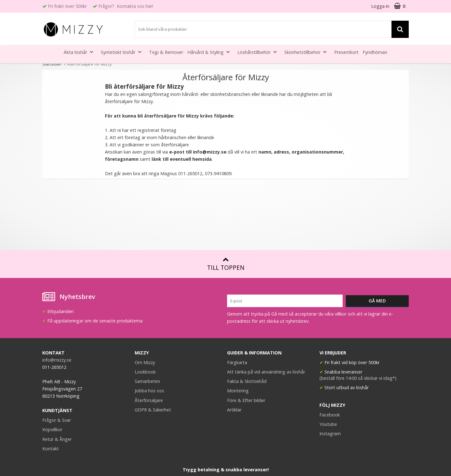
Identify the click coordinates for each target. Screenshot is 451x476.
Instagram (330, 434)
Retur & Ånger (57, 439)
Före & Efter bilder (246, 400)
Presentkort (346, 52)
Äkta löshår (80, 52)
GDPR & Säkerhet (153, 410)
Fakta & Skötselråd (247, 381)
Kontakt (51, 449)
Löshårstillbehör (259, 52)
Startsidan (52, 64)
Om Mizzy (145, 362)
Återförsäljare (149, 400)
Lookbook (145, 372)
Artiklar (234, 410)
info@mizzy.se (210, 152)
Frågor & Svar (57, 420)
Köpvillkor (52, 429)
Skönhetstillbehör (307, 52)
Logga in (380, 6)
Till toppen (226, 264)
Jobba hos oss (149, 391)
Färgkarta (237, 362)
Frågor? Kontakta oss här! (126, 6)
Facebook (330, 415)
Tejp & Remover (166, 52)
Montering (238, 391)
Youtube (328, 424)
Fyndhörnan (375, 52)
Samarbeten (147, 381)
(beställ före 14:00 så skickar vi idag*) (358, 378)
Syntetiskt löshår (123, 52)
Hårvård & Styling (210, 52)
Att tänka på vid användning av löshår (266, 372)
